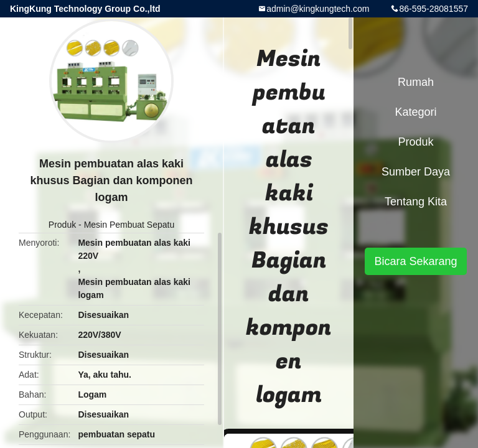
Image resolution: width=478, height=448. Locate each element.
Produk (62, 225)
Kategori (415, 112)
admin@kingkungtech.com (318, 9)
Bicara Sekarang (415, 261)
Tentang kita (416, 202)
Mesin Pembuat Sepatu (129, 225)
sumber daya (416, 172)
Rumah (416, 82)
